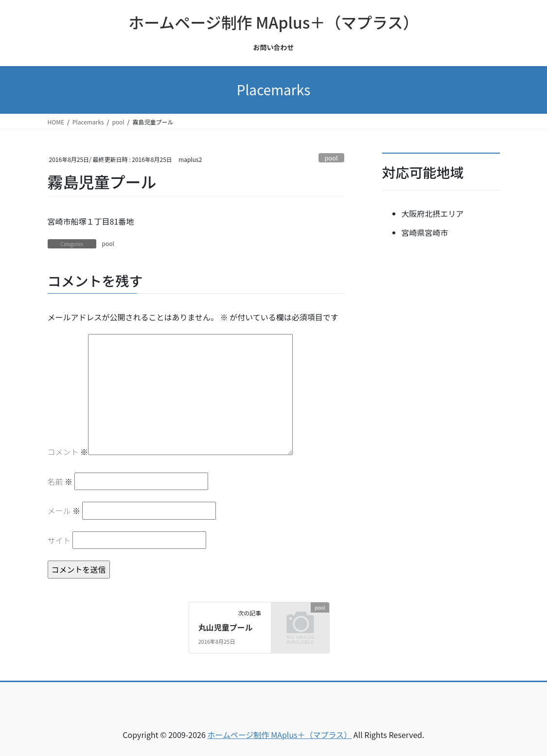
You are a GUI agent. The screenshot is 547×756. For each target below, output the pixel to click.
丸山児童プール (226, 627)
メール (64, 510)
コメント (68, 452)
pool (331, 158)
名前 (60, 481)
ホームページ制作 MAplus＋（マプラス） (279, 735)
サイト (59, 540)
